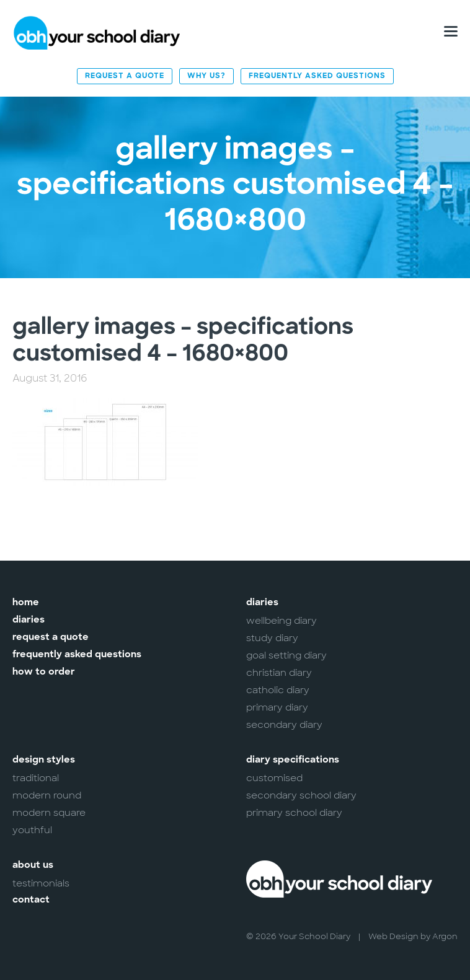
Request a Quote (125, 76)
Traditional (36, 778)
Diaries (29, 620)
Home (26, 603)
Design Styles (44, 760)
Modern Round (47, 795)
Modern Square (49, 813)
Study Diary (272, 638)
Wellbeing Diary (282, 621)
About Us (33, 866)
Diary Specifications (293, 760)
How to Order (44, 672)
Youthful (32, 830)
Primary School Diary (294, 813)
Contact (31, 900)
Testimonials (41, 883)
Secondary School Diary (301, 795)
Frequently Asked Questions (317, 76)
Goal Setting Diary (286, 655)
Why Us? (206, 76)
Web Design (393, 936)
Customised (274, 778)
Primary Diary (277, 707)
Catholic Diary (278, 690)
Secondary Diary (284, 725)
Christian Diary (279, 673)
